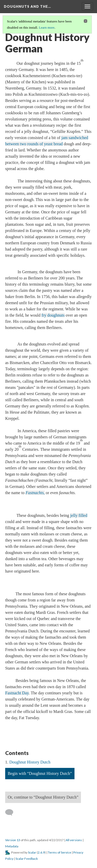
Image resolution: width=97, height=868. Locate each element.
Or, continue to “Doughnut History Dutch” (43, 797)
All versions (74, 840)
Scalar (32, 852)
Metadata (12, 846)
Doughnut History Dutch (30, 762)
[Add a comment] (12, 813)
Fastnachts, (35, 493)
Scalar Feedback (27, 859)
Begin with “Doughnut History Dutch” (40, 773)
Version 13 (13, 840)
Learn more (47, 27)
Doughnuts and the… (27, 6)
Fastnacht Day (17, 693)
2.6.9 (41, 852)
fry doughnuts (53, 315)
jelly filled (79, 515)
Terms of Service (59, 852)
